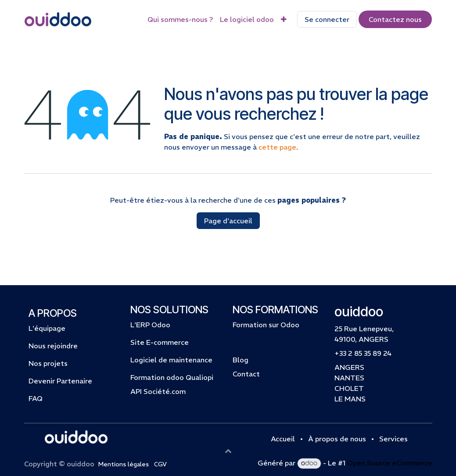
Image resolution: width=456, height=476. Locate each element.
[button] (228, 451)
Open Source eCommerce (390, 463)
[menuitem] (180, 19)
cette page (277, 147)
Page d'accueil (228, 221)
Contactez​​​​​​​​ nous (395, 19)
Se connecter (327, 19)
